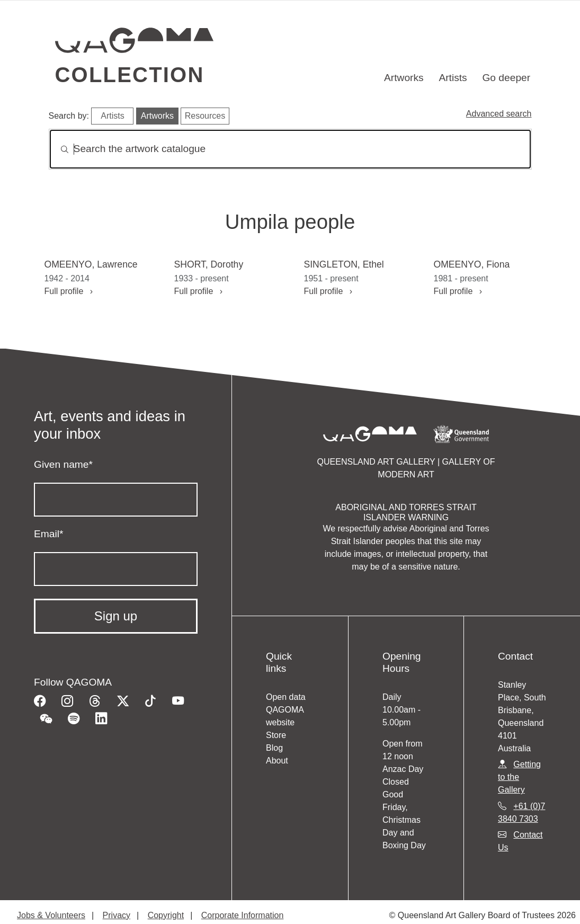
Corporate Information (243, 915)
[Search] (290, 149)
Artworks (404, 78)
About (277, 761)
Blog (274, 748)
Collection (130, 75)
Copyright (166, 915)
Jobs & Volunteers (51, 915)
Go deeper (506, 78)
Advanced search (499, 114)
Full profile (69, 291)
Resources (205, 116)
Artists (453, 78)
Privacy (117, 915)
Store (276, 735)
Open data (286, 697)
